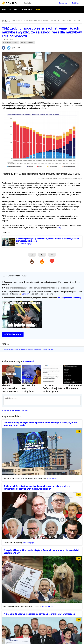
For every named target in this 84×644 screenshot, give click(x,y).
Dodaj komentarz (11, 398)
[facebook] (4, 48)
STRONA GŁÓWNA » (13, 334)
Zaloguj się (63, 3)
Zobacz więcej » (26, 244)
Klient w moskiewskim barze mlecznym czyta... (11, 390)
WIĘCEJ (39, 9)
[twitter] (9, 48)
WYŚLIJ (19, 48)
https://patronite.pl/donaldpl (70, 298)
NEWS (4, 9)
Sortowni (28, 362)
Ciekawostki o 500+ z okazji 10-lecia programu (52, 388)
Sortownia (26, 294)
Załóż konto (76, 3)
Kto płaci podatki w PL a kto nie (73, 387)
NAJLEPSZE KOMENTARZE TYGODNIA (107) (15, 411)
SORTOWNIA (14, 9)
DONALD (4, 20)
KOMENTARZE (27, 9)
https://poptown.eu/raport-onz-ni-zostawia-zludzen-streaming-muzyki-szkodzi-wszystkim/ (28, 349)
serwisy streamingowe (11, 43)
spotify (23, 43)
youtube (31, 43)
